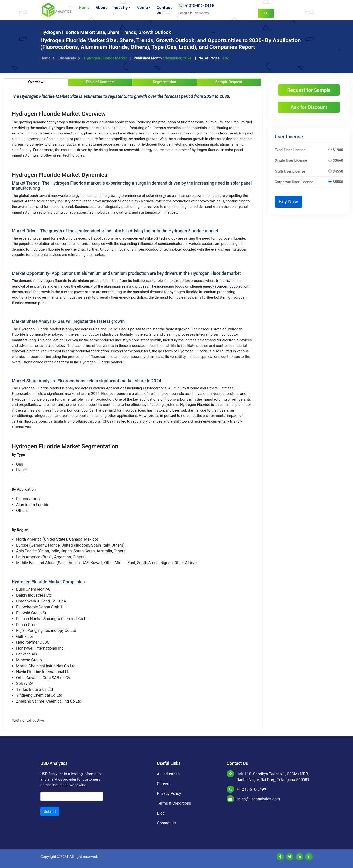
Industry (120, 8)
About (101, 8)
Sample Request (229, 82)
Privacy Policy (169, 794)
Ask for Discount (309, 107)
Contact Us (164, 10)
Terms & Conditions (174, 803)
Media (142, 8)
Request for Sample (309, 90)
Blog (161, 813)
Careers (164, 784)
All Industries (168, 774)
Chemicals (69, 58)
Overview (36, 82)
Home (84, 8)
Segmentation (164, 82)
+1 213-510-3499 (196, 6)
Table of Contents (100, 82)
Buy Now (288, 202)
